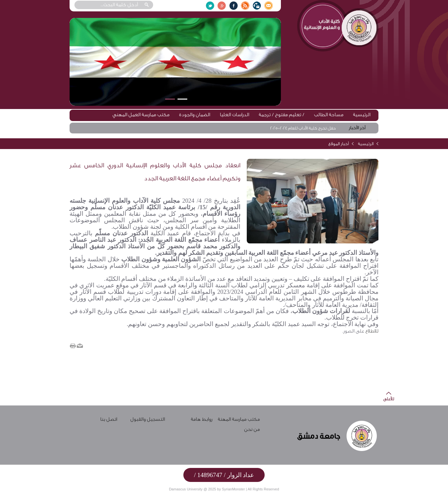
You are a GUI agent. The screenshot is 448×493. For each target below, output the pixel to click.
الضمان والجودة (195, 115)
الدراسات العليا (234, 115)
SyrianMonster (233, 489)
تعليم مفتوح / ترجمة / (282, 115)
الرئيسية (362, 115)
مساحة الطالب (329, 115)
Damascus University (186, 489)
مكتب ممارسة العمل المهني (141, 115)
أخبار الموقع (339, 144)
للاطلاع (371, 331)
